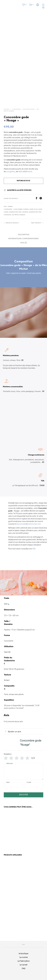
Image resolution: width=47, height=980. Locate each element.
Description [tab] (24, 235)
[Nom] (13, 785)
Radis (21, 171)
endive (29, 171)
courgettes (11, 171)
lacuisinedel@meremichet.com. (29, 524)
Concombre (18, 209)
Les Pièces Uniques (19, 215)
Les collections (29, 109)
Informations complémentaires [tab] (23, 239)
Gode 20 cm (33, 209)
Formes (26, 209)
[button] (24, 5)
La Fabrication (24, 961)
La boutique (16, 109)
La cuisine (24, 957)
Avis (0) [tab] (24, 243)
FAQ (34, 549)
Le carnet (23, 965)
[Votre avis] (23, 772)
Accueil (7, 109)
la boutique (23, 953)
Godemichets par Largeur (18, 212)
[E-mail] (34, 785)
